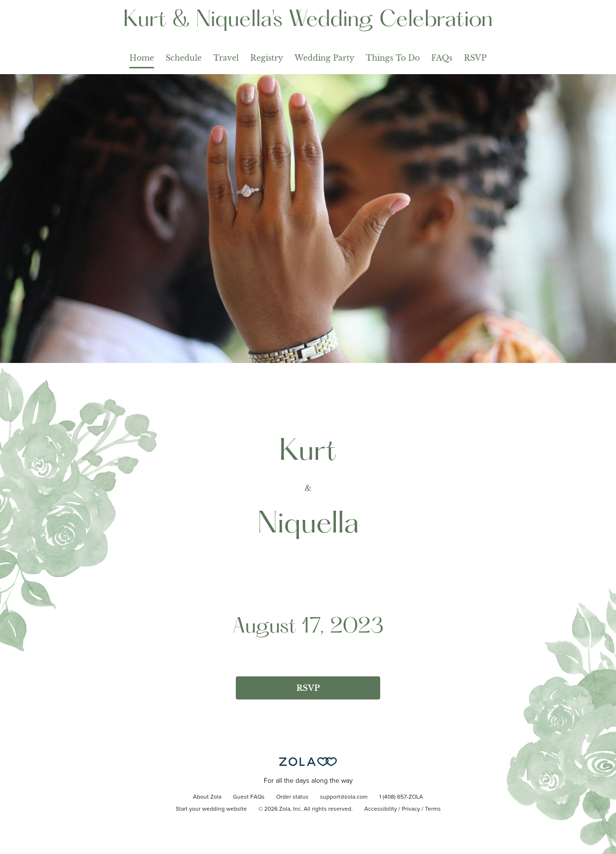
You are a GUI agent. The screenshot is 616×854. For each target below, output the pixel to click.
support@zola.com (344, 797)
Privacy (411, 809)
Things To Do (393, 58)
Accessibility (381, 809)
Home (142, 58)
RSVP (475, 58)
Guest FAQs (249, 797)
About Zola (207, 797)
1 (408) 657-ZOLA (401, 797)
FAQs (442, 58)
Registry (267, 58)
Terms (433, 809)
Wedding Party (324, 58)
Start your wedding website (211, 809)
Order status (292, 797)
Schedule (184, 58)
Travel (226, 58)
